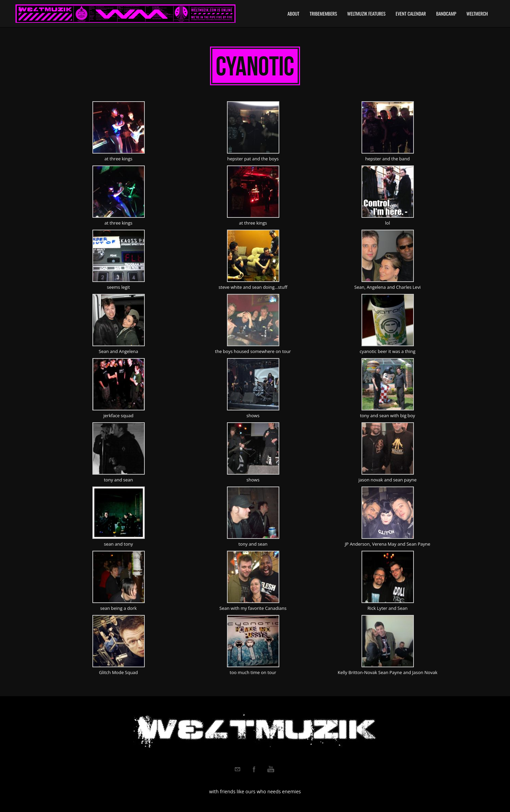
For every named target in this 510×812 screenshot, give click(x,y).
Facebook (254, 769)
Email (238, 769)
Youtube (271, 769)
